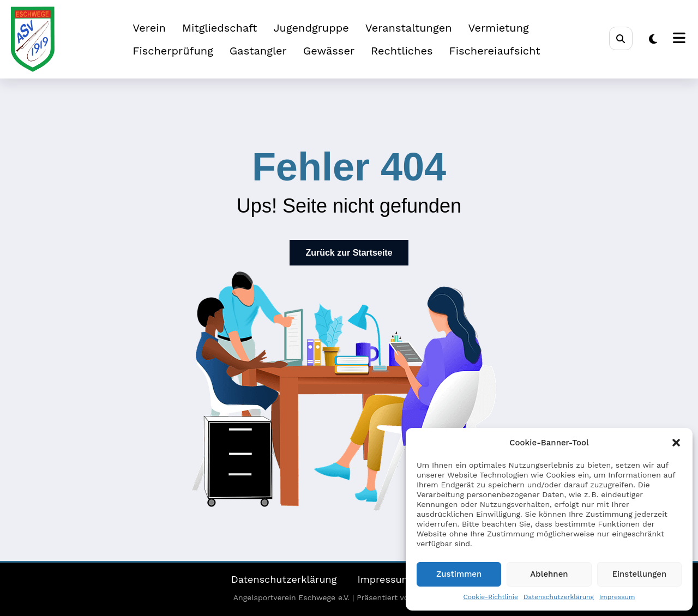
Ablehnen (549, 574)
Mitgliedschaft (220, 28)
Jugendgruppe (311, 28)
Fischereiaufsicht (495, 51)
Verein (149, 28)
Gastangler (258, 51)
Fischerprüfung (173, 51)
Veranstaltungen (409, 28)
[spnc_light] (653, 39)
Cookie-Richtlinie (491, 597)
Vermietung (499, 28)
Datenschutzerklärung (559, 597)
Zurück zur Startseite (349, 253)
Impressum (617, 597)
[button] (676, 443)
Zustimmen (459, 574)
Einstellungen (639, 574)
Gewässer (329, 51)
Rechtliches (402, 51)
